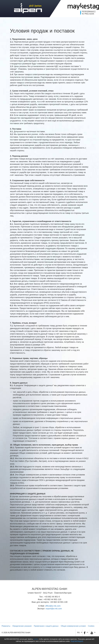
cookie (36, 639)
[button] (93, 633)
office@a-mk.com (53, 606)
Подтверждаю (77, 641)
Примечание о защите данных (46, 626)
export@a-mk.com (54, 609)
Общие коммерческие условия (73, 626)
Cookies (91, 626)
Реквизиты (6, 626)
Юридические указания (22, 626)
